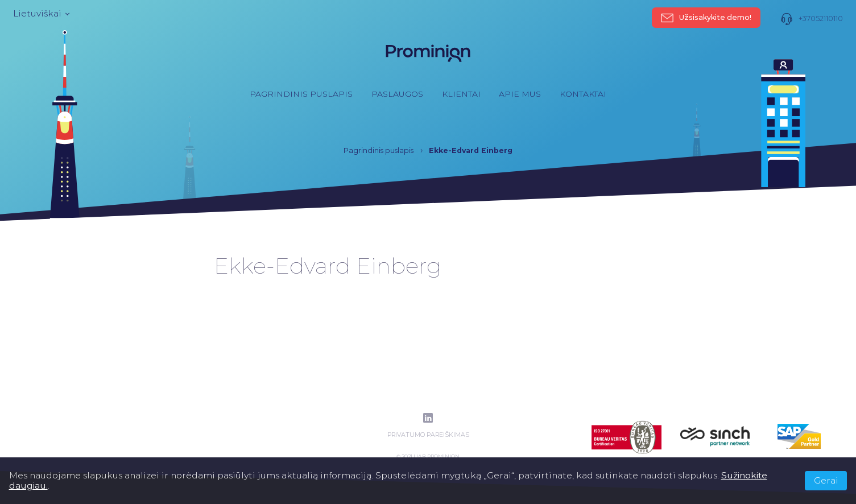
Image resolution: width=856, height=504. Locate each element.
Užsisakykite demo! (706, 18)
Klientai (461, 94)
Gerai (826, 480)
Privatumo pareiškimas (428, 435)
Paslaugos (397, 94)
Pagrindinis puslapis (301, 94)
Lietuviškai (41, 14)
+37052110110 (812, 19)
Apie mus (520, 94)
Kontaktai (583, 94)
